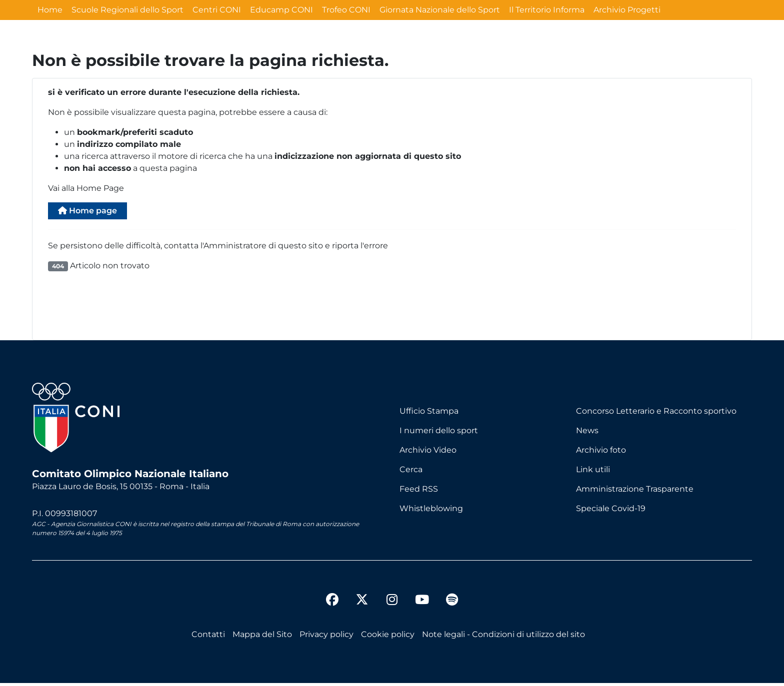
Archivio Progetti (627, 10)
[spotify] (452, 604)
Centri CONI (217, 10)
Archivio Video (428, 453)
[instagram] (392, 604)
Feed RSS (419, 492)
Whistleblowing (431, 511)
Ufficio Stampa (429, 414)
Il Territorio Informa (547, 10)
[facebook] (332, 604)
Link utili (593, 472)
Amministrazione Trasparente (635, 492)
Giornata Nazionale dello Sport (440, 10)
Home (50, 10)
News (587, 433)
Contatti (208, 637)
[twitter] (362, 595)
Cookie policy (388, 637)
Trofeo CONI (346, 10)
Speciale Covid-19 (611, 511)
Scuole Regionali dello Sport (127, 10)
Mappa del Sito (262, 637)
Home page (95, 212)
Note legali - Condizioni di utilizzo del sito (503, 637)
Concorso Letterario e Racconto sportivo (656, 414)
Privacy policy (326, 637)
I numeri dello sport (439, 433)
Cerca (411, 472)
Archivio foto (601, 453)
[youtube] (422, 604)
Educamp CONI (281, 10)
